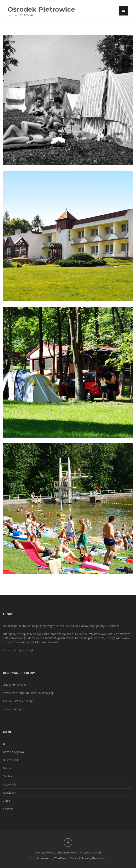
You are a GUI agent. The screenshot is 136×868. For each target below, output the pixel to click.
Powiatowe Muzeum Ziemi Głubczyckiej (28, 693)
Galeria (7, 768)
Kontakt (8, 809)
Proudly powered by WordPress (49, 858)
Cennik (7, 801)
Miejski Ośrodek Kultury (18, 701)
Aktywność (10, 784)
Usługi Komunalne (14, 685)
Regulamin (9, 793)
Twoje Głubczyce (14, 709)
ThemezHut (99, 858)
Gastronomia (11, 760)
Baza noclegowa (13, 752)
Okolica (8, 776)
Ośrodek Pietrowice (41, 9)
